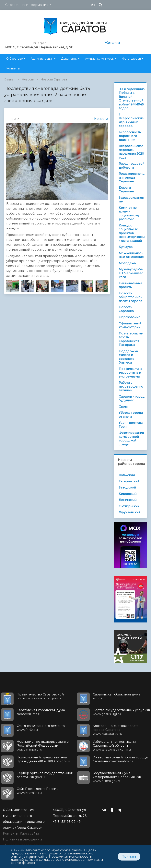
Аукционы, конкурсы (100, 59)
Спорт (124, 407)
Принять (129, 856)
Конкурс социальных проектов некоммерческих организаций (132, 233)
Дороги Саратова (126, 190)
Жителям (112, 43)
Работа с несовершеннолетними (131, 386)
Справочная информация (27, 5)
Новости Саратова (54, 79)
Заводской (127, 487)
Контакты (13, 68)
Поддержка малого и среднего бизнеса (128, 357)
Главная (10, 79)
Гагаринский (129, 481)
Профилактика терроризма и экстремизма (130, 373)
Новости (28, 79)
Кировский (128, 494)
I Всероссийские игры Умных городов (131, 120)
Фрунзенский (130, 512)
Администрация (42, 59)
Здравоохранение (131, 200)
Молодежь (127, 263)
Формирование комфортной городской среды (131, 439)
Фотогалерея (131, 59)
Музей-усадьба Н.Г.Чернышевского (131, 273)
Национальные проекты (131, 285)
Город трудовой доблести (132, 166)
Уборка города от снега (131, 415)
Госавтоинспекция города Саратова (132, 177)
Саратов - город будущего (132, 398)
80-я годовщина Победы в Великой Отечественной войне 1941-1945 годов (132, 99)
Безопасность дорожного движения (130, 136)
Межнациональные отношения (131, 255)
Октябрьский (129, 506)
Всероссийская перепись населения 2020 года (131, 152)
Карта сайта (29, 833)
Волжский (127, 475)
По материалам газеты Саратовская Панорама (131, 339)
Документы (69, 59)
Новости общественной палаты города (131, 297)
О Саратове (15, 59)
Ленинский (128, 500)
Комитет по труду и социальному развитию (129, 213)
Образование (130, 317)
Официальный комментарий (130, 325)
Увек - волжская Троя (132, 425)
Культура (126, 247)
